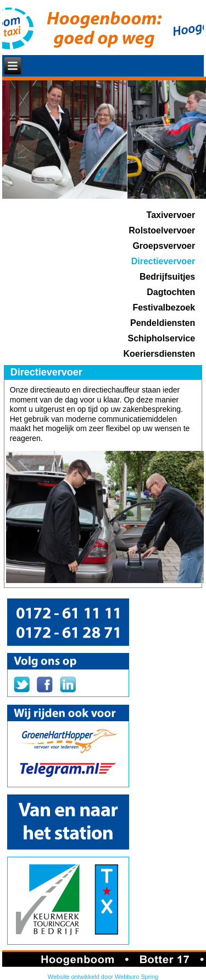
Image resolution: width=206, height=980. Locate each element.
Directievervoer (163, 261)
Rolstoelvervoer (162, 230)
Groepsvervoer (164, 246)
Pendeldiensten (163, 323)
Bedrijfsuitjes (167, 277)
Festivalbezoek (164, 307)
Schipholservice (162, 338)
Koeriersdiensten (160, 354)
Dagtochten (171, 292)
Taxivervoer (171, 215)
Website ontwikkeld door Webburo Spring (103, 977)
